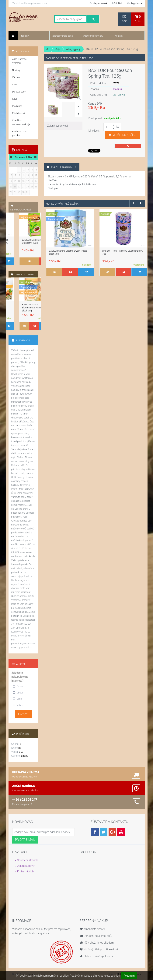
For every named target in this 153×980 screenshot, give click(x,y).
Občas (20, 693)
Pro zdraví (17, 106)
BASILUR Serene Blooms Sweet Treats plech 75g (22, 308)
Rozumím (129, 976)
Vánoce (16, 77)
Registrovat (135, 3)
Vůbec (20, 705)
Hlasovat (23, 714)
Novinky (16, 70)
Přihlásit (117, 3)
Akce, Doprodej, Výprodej (20, 61)
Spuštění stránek (28, 860)
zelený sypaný (73, 49)
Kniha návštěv (26, 871)
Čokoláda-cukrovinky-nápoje (21, 122)
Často (20, 686)
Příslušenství (19, 113)
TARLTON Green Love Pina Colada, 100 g (67, 251)
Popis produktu (61, 167)
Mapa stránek (98, 3)
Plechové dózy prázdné (19, 134)
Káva (15, 99)
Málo (19, 699)
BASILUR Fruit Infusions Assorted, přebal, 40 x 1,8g (23, 243)
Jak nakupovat (26, 866)
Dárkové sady (19, 92)
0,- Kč (138, 19)
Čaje (58, 49)
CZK (124, 19)
